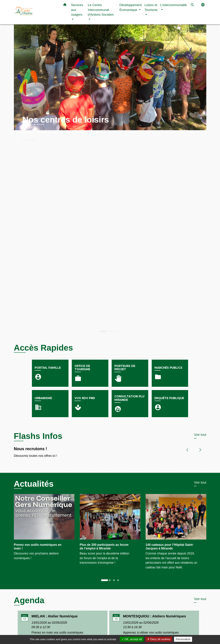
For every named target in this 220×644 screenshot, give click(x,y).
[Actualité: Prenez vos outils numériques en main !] (44, 529)
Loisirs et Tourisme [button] (151, 7)
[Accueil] (36, 12)
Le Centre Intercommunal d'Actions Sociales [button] (101, 10)
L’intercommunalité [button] (173, 5)
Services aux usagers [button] (77, 10)
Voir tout (200, 435)
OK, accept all (132, 639)
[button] (65, 5)
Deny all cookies (159, 639)
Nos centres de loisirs (66, 120)
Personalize (183, 639)
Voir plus (29, 140)
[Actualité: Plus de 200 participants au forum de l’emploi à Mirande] (110, 531)
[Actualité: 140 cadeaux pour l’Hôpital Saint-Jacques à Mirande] (176, 534)
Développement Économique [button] (131, 7)
